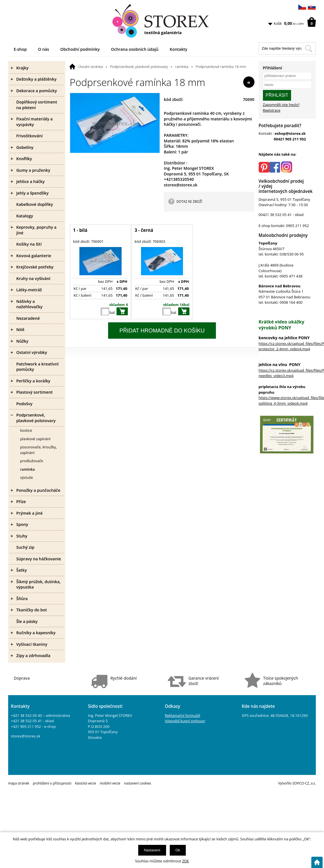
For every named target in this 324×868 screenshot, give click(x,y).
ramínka (182, 67)
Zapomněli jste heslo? (281, 105)
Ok (178, 850)
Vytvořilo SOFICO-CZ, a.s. (297, 783)
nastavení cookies (137, 783)
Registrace (272, 110)
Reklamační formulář (183, 715)
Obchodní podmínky (80, 49)
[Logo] (162, 21)
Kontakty (178, 49)
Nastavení (152, 850)
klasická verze (86, 783)
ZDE (186, 861)
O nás (43, 49)
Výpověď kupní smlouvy (185, 721)
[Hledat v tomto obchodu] (309, 49)
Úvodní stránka (90, 67)
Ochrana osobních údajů (135, 49)
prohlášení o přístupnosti (52, 783)
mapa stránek (19, 783)
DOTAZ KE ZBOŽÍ (189, 201)
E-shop (20, 49)
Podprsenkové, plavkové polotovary (139, 67)
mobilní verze (110, 783)
